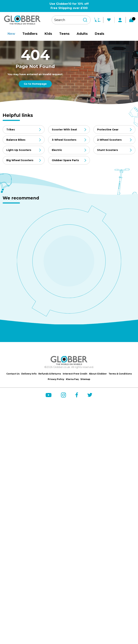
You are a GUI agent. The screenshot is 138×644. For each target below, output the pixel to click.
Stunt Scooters (108, 150)
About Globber (98, 374)
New (11, 34)
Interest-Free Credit (75, 374)
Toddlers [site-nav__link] (30, 34)
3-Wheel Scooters (64, 140)
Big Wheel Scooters (20, 160)
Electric (57, 150)
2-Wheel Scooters (109, 140)
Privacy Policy (56, 379)
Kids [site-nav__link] (48, 34)
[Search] (85, 20)
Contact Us (13, 374)
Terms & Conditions (120, 374)
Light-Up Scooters (19, 150)
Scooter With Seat (64, 130)
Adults (82, 34)
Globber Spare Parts (65, 160)
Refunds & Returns (50, 374)
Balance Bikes (16, 140)
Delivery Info (29, 374)
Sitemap (85, 379)
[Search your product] (71, 20)
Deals (99, 34)
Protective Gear (108, 130)
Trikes (11, 130)
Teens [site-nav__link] (64, 34)
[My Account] (120, 20)
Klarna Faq (72, 379)
